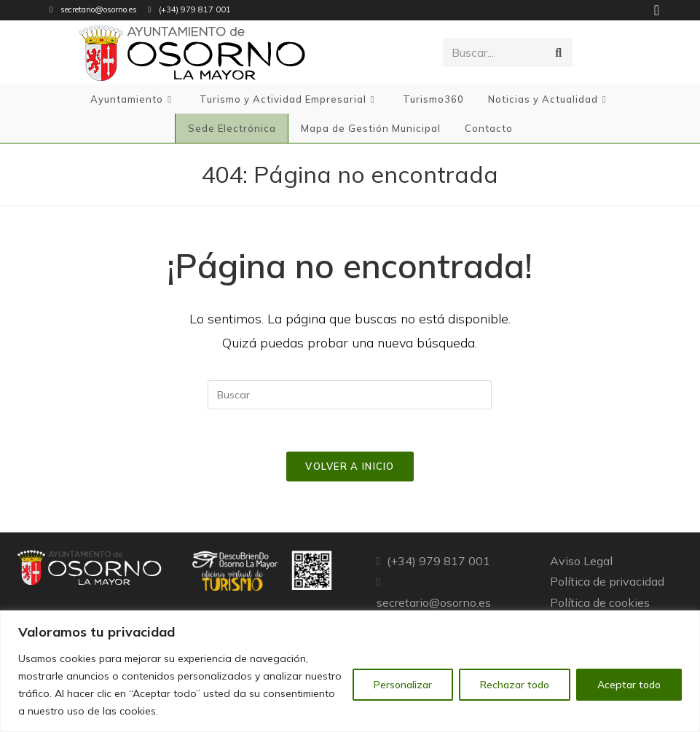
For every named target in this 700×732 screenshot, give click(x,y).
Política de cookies (600, 605)
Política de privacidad (607, 583)
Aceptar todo (629, 685)
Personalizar (403, 685)
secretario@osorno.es (99, 9)
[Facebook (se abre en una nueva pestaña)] (654, 10)
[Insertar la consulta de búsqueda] (350, 395)
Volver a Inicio (350, 468)
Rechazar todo (515, 685)
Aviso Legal (581, 562)
